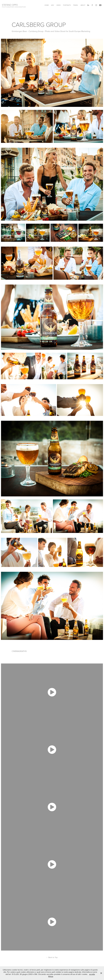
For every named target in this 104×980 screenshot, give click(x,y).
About (83, 5)
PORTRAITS (67, 5)
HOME (47, 5)
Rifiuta (51, 976)
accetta (92, 974)
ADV (53, 5)
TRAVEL (76, 5)
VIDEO (59, 5)
